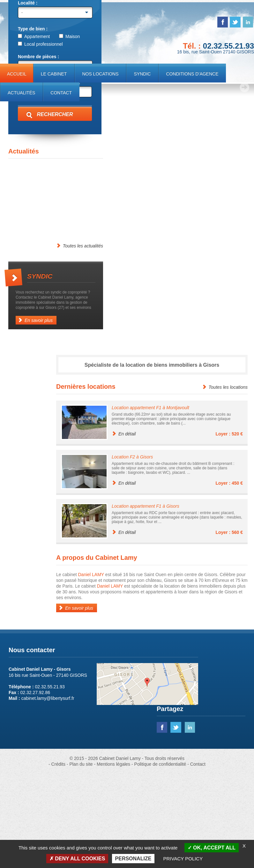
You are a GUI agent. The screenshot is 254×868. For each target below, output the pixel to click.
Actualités (21, 93)
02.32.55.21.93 (228, 46)
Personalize (133, 859)
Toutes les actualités (80, 340)
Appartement (34, 131)
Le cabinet (54, 74)
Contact (61, 93)
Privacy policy (183, 859)
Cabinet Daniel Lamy (52, 32)
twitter (235, 22)
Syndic (142, 74)
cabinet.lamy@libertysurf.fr (48, 793)
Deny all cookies (77, 859)
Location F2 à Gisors (132, 551)
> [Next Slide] (244, 182)
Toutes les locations (225, 482)
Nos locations (100, 74)
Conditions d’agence (192, 74)
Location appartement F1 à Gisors (146, 601)
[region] (127, 130)
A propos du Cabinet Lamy (97, 652)
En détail (124, 528)
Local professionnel (40, 139)
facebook (223, 22)
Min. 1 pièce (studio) (39, 161)
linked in (248, 22)
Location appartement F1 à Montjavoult (150, 502)
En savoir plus (35, 415)
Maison (69, 131)
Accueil (17, 74)
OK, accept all (212, 848)
